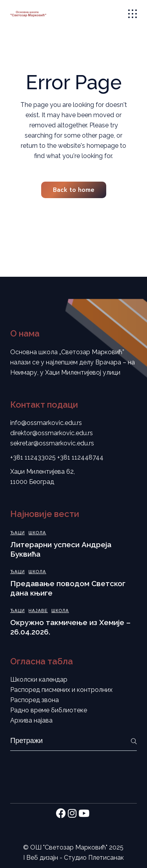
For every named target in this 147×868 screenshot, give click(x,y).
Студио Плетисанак (94, 858)
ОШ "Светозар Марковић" (69, 847)
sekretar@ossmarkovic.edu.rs (52, 443)
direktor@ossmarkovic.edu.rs (52, 433)
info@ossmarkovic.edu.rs (46, 423)
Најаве (38, 611)
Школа (37, 533)
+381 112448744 (80, 457)
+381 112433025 (33, 457)
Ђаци (17, 533)
